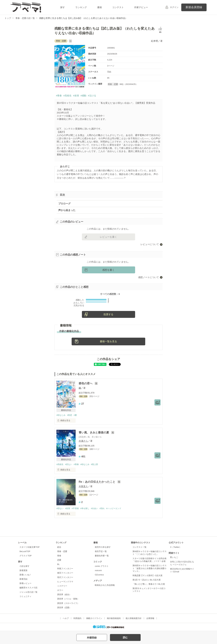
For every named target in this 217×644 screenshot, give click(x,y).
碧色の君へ (86, 383)
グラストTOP (25, 556)
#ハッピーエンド (114, 508)
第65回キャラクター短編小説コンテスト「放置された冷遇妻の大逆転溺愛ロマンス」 (150, 568)
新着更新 (23, 570)
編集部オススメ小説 (28, 588)
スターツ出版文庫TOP (29, 547)
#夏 (75, 415)
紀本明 (155, 41)
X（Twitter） (176, 547)
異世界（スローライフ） (68, 603)
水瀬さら (83, 441)
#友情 (76, 96)
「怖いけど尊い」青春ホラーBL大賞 (149, 584)
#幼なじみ (61, 415)
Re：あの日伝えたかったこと (97, 482)
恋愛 (59, 560)
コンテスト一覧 (139, 547)
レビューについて (150, 244)
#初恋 (70, 415)
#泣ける (92, 96)
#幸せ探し (85, 508)
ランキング (81, 7)
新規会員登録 (194, 7)
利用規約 (77, 618)
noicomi (98, 570)
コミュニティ (25, 596)
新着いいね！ (25, 575)
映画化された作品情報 (105, 585)
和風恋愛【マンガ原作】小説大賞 (147, 575)
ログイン (174, 7)
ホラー (60, 590)
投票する (108, 314)
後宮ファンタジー (65, 573)
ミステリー (62, 586)
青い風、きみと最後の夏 (94, 433)
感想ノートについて (149, 277)
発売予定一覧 (101, 551)
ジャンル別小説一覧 (28, 592)
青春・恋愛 (62, 551)
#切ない (69, 464)
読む (125, 637)
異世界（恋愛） (64, 608)
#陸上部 (94, 464)
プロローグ (64, 204)
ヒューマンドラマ (65, 582)
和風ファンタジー (65, 569)
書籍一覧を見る (108, 341)
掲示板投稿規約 (114, 618)
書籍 (100, 7)
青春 (59, 556)
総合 (59, 547)
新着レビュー (25, 583)
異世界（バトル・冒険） (68, 599)
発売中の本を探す (103, 547)
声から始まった (67, 210)
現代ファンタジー (65, 577)
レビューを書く (108, 237)
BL (58, 564)
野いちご (174, 557)
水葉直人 (83, 486)
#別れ (102, 508)
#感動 (83, 96)
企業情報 (150, 618)
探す (63, 7)
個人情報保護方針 (134, 618)
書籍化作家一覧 (102, 556)
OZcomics (99, 575)
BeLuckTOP (25, 551)
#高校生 (67, 96)
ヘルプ (66, 618)
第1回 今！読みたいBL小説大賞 (147, 580)
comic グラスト (102, 566)
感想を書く (108, 270)
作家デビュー (141, 7)
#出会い (94, 508)
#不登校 (75, 508)
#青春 (59, 96)
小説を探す (24, 566)
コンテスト (118, 7)
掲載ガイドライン (94, 618)
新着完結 (23, 579)
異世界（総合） (64, 595)
